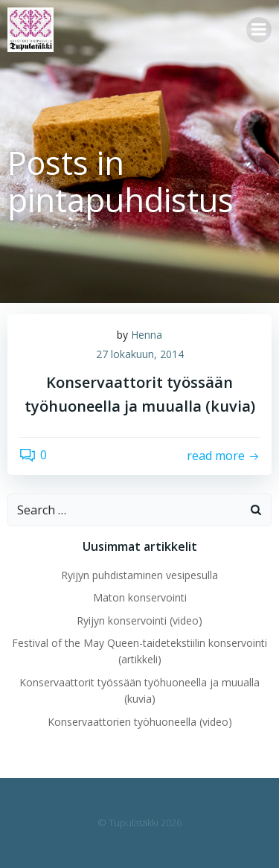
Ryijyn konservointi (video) (139, 620)
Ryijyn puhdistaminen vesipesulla (139, 575)
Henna (147, 335)
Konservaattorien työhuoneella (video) (140, 722)
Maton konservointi (140, 597)
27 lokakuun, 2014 (140, 354)
